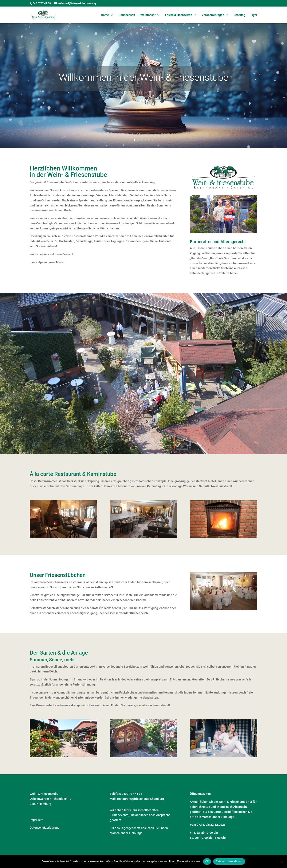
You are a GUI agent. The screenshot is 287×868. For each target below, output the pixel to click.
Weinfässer (148, 15)
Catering (239, 15)
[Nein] (282, 861)
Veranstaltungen (213, 15)
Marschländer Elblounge (126, 833)
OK (207, 861)
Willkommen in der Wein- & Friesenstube (144, 83)
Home (105, 15)
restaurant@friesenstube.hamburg (141, 799)
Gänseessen (127, 15)
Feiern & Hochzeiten (179, 15)
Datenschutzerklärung (45, 828)
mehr (143, 106)
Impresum (36, 820)
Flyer (254, 15)
